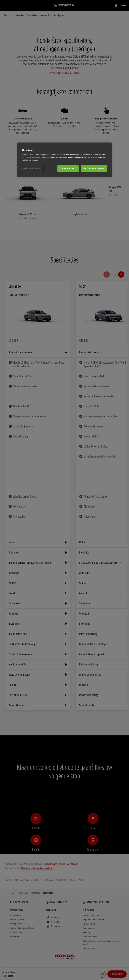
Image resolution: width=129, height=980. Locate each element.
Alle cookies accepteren (94, 168)
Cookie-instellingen (31, 168)
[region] (64, 160)
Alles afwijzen (68, 168)
